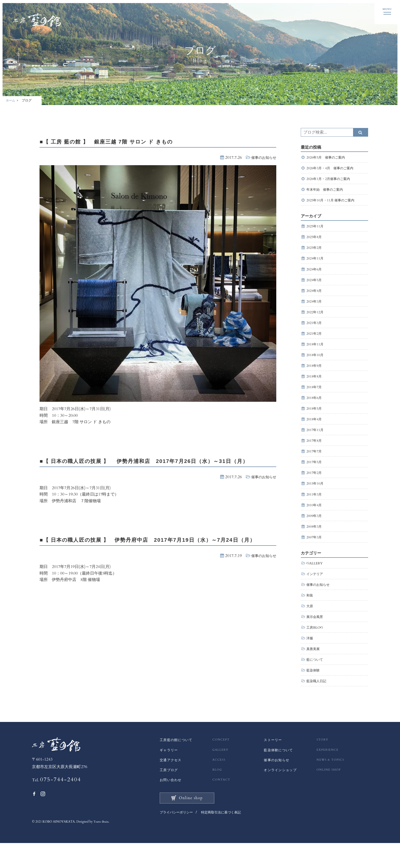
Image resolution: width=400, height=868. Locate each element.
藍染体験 (314, 692)
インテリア (315, 591)
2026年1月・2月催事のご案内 (332, 180)
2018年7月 (315, 397)
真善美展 (314, 669)
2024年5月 (315, 285)
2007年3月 (315, 553)
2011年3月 (315, 508)
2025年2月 (315, 251)
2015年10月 (316, 497)
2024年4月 (315, 296)
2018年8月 (315, 385)
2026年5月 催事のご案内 (327, 157)
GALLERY (315, 580)
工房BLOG (315, 647)
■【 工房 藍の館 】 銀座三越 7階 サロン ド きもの (123, 141)
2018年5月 (315, 419)
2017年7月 (315, 464)
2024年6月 (315, 273)
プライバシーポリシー (178, 838)
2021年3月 (315, 329)
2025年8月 (315, 240)
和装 (310, 613)
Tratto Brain (102, 847)
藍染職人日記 (317, 703)
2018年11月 (316, 352)
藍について (315, 681)
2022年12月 (316, 318)
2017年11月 (316, 441)
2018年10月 (316, 363)
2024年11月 (316, 262)
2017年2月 (315, 486)
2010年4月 (315, 520)
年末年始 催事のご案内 (326, 191)
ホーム (11, 100)
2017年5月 (315, 475)
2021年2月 (315, 340)
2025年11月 (316, 229)
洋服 (310, 658)
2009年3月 (315, 531)
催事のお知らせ (262, 157)
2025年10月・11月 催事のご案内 (332, 202)
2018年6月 (315, 408)
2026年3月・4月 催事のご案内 (332, 168)
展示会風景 (315, 636)
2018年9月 (315, 374)
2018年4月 (315, 430)
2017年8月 (315, 452)
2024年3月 (315, 307)
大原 (310, 625)
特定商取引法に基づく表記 (225, 838)
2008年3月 (315, 542)
